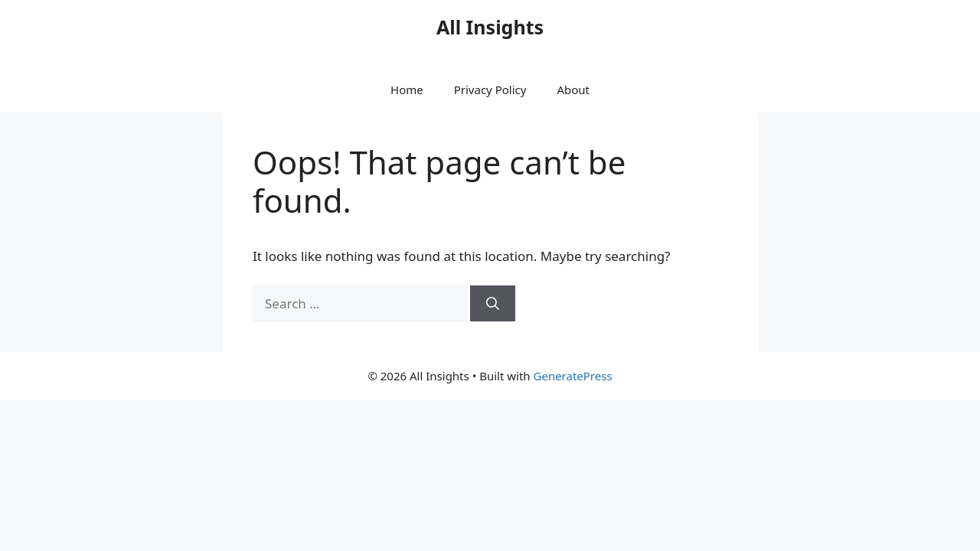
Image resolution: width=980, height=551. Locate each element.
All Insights (490, 27)
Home (407, 90)
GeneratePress (573, 376)
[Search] (493, 304)
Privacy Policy (490, 90)
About (573, 90)
